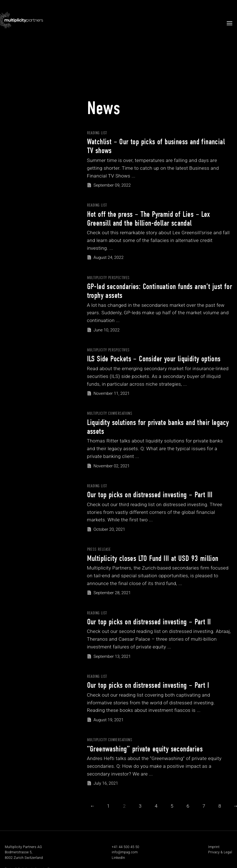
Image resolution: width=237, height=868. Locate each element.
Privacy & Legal (220, 852)
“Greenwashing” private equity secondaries (145, 749)
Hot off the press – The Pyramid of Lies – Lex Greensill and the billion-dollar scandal (149, 219)
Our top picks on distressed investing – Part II (149, 622)
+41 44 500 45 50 (125, 847)
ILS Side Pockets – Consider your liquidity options (154, 359)
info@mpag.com (125, 852)
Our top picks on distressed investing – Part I (148, 685)
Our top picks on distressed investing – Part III (150, 495)
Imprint (214, 847)
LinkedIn (118, 858)
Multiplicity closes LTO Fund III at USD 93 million (153, 558)
